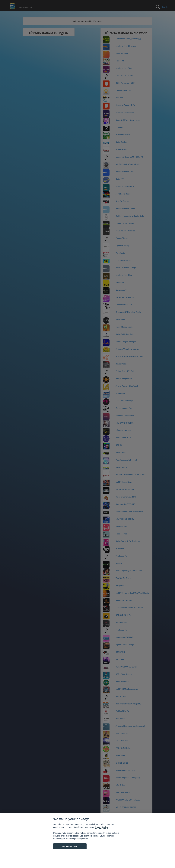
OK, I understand (70, 846)
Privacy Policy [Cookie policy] (101, 827)
